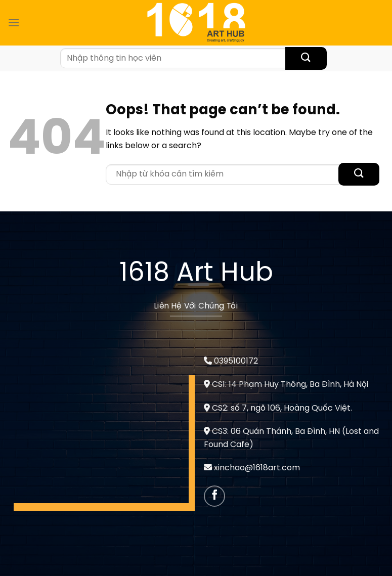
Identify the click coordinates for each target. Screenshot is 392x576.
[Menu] (14, 23)
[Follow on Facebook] (215, 496)
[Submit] (306, 58)
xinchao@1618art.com (257, 468)
